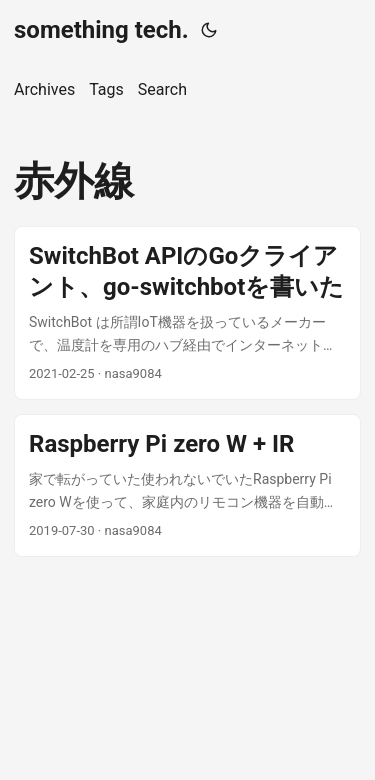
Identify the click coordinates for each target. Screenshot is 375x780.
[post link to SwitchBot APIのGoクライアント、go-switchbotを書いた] (187, 313)
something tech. (101, 30)
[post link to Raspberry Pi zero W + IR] (187, 485)
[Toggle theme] (209, 30)
